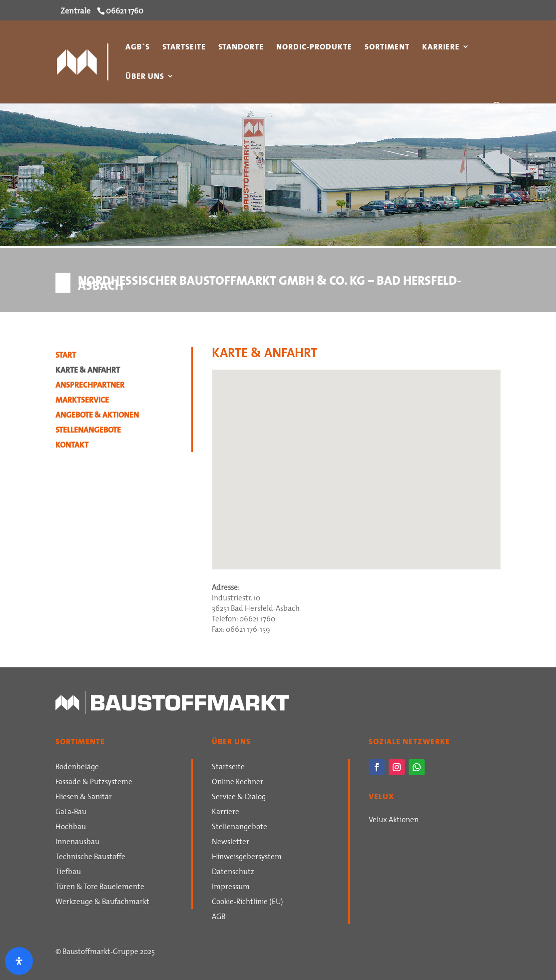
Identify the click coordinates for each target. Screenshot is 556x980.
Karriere (441, 48)
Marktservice (82, 401)
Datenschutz (233, 873)
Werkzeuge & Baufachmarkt (102, 903)
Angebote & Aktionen (97, 416)
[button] (279, 547)
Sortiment (387, 48)
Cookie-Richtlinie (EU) (248, 903)
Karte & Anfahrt (88, 371)
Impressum (231, 888)
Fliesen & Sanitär (84, 798)
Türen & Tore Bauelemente (100, 888)
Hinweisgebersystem (247, 858)
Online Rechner (238, 783)
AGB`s (138, 48)
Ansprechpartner (90, 386)
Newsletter (231, 843)
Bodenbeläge (77, 768)
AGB (219, 918)
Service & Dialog (239, 798)
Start (66, 356)
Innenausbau (77, 843)
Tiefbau (68, 873)
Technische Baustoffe (90, 858)
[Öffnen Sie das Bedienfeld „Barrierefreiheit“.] (19, 961)
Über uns (145, 77)
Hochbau (71, 828)
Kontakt (72, 446)
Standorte (241, 48)
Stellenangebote (88, 431)
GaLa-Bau (71, 813)
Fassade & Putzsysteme (94, 783)
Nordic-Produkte (314, 48)
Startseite (184, 48)
